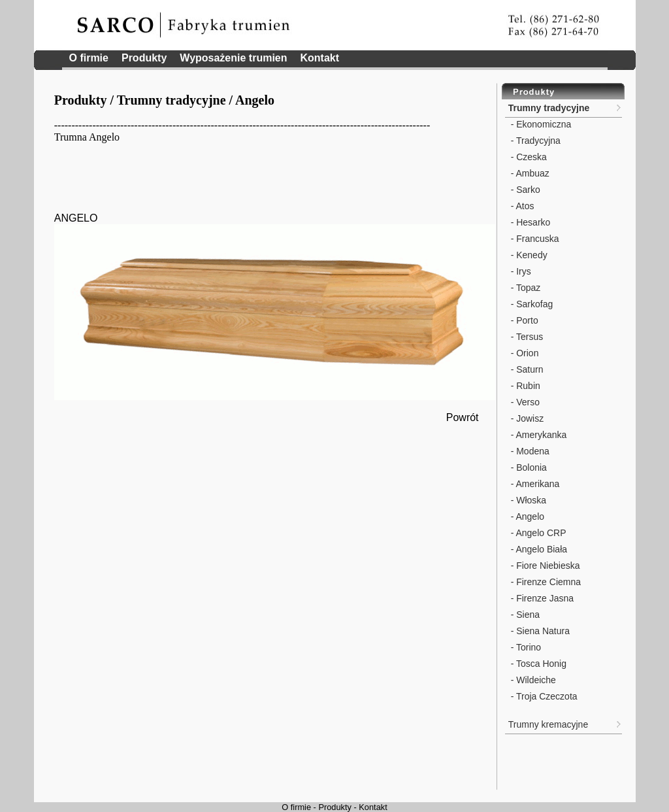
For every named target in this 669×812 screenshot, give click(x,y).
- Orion (524, 353)
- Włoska (527, 500)
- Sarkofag (530, 304)
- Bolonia (528, 467)
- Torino (525, 647)
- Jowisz (526, 418)
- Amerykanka (537, 435)
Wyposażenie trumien (233, 58)
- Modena (529, 451)
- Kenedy (528, 255)
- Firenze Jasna (541, 598)
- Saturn (526, 369)
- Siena (524, 615)
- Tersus (526, 337)
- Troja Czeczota (543, 696)
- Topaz (525, 288)
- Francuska (534, 239)
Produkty (144, 58)
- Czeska (528, 157)
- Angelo (526, 516)
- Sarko (524, 190)
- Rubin (524, 386)
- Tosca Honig (537, 664)
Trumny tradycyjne (171, 100)
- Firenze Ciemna (545, 582)
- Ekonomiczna (540, 124)
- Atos (521, 206)
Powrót (463, 417)
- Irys (520, 271)
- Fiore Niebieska (544, 566)
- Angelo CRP (537, 533)
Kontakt (320, 58)
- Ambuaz (529, 173)
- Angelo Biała (538, 549)
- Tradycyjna (534, 141)
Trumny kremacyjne (548, 724)
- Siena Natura (539, 631)
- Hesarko (530, 222)
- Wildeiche (532, 680)
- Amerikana (534, 484)
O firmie (89, 58)
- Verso (524, 402)
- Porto (523, 320)
